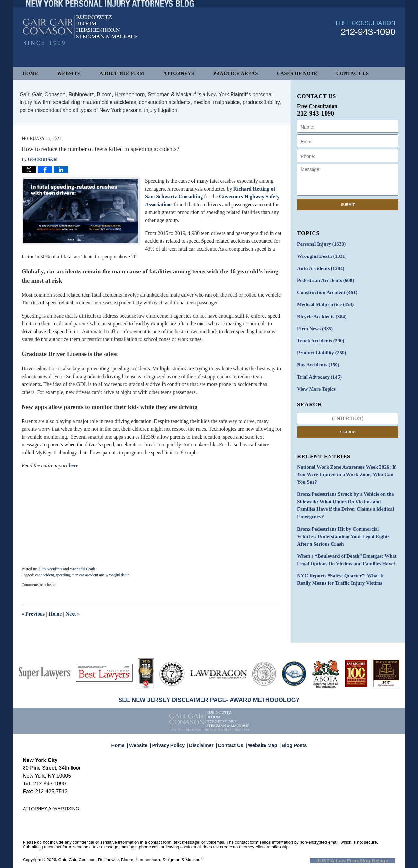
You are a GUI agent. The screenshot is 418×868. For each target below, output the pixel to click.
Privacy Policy (173, 742)
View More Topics (315, 381)
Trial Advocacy (317, 369)
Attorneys (179, 74)
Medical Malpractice (323, 301)
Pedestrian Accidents (323, 278)
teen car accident (85, 575)
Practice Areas (236, 74)
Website (69, 74)
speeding (63, 575)
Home (30, 74)
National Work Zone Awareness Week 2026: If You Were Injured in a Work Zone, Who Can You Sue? (346, 461)
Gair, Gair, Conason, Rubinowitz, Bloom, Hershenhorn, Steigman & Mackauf (130, 860)
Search (348, 423)
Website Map (261, 742)
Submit (348, 205)
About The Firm (122, 74)
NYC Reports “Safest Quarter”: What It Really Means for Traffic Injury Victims (344, 548)
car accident (44, 575)
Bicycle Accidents (320, 312)
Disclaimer (203, 742)
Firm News (313, 324)
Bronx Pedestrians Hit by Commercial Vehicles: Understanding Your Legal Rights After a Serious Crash (345, 508)
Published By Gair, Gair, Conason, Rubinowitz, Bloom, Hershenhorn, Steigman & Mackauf (366, 44)
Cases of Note (297, 74)
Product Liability (320, 346)
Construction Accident (325, 289)
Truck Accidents (319, 335)
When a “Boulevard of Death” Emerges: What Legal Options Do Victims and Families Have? (342, 530)
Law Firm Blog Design (364, 860)
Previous (33, 614)
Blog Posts (290, 742)
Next (73, 614)
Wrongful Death (82, 569)
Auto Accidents (50, 569)
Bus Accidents (316, 358)
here (74, 465)
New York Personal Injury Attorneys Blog (80, 46)
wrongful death (118, 575)
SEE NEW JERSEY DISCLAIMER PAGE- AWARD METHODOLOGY (209, 700)
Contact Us (353, 74)
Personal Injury (319, 244)
